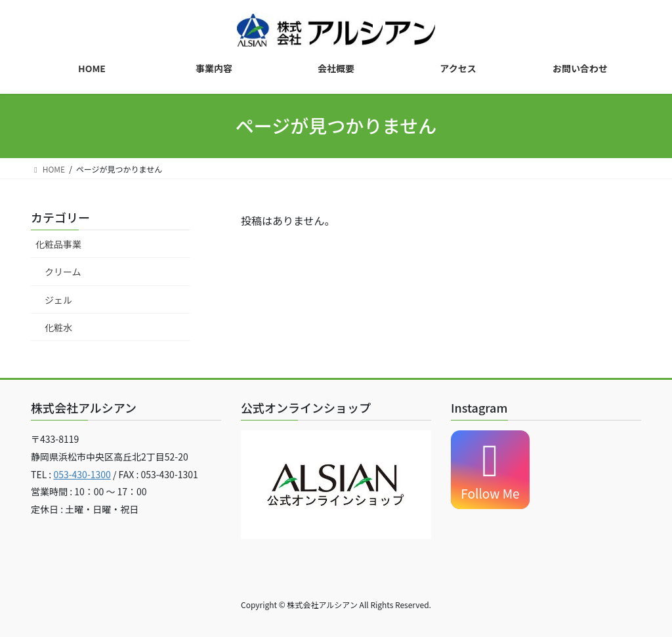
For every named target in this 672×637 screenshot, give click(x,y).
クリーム (63, 272)
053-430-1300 (82, 474)
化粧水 (58, 327)
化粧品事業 (58, 244)
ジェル (58, 300)
